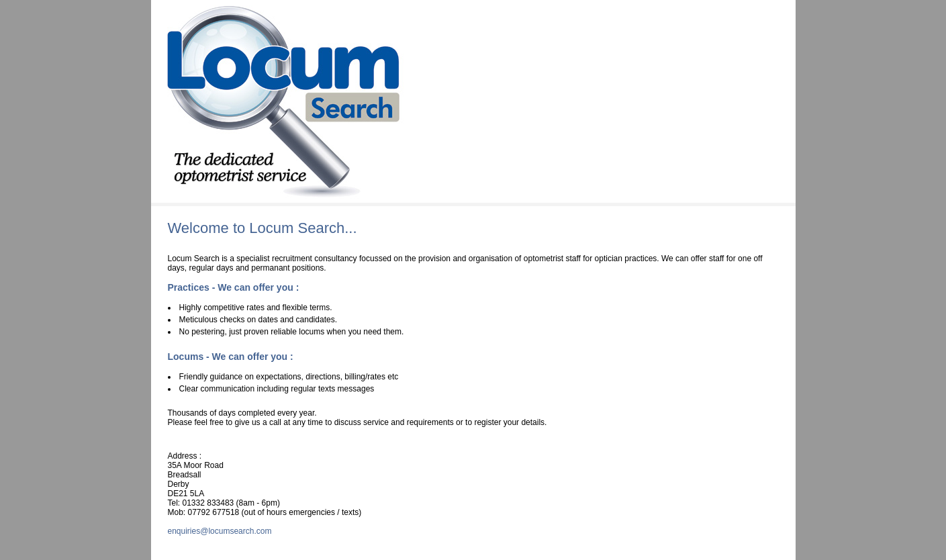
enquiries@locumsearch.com (220, 531)
